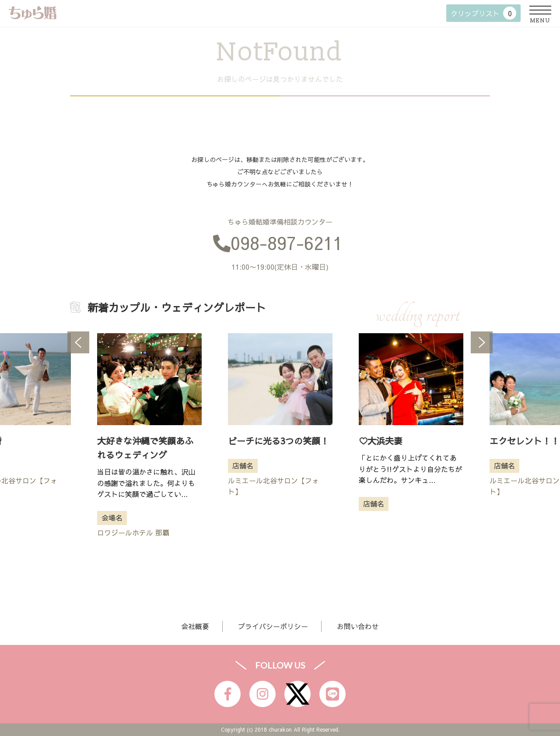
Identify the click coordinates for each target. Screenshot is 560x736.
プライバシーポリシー (273, 626)
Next (482, 342)
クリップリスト (483, 13)
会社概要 (195, 626)
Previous (78, 342)
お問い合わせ (358, 626)
